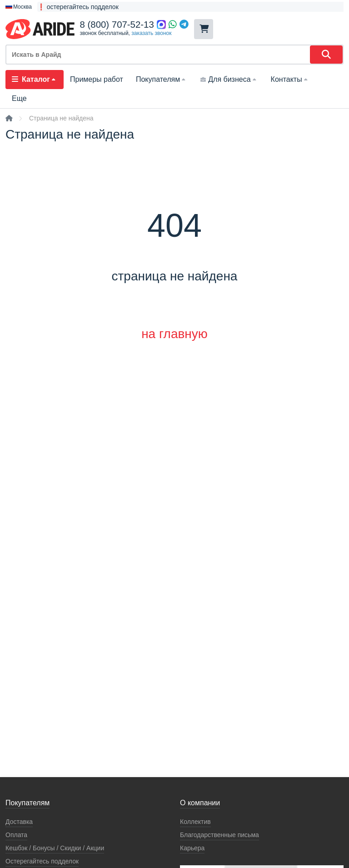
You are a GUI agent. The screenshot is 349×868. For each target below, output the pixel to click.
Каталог (35, 79)
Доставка (19, 822)
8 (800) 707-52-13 (117, 25)
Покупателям (162, 79)
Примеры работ (97, 79)
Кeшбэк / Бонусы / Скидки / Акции (55, 848)
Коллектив (195, 822)
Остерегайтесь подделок (42, 861)
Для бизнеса (229, 79)
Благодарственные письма (219, 835)
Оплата (16, 835)
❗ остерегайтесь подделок (78, 7)
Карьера (192, 848)
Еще (19, 98)
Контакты (290, 79)
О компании (200, 803)
